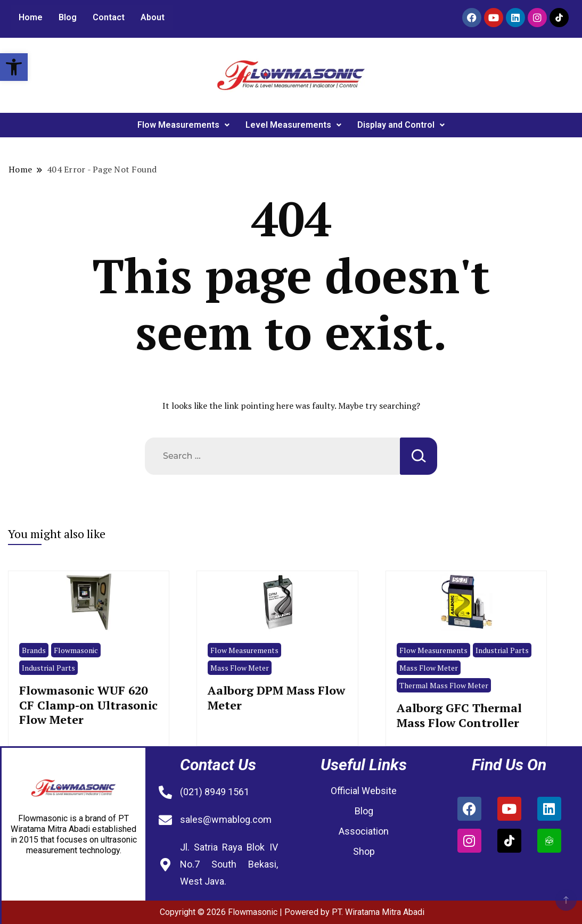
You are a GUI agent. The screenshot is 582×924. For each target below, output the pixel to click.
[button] (14, 67)
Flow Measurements (183, 125)
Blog (68, 17)
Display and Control (401, 125)
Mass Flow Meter (240, 668)
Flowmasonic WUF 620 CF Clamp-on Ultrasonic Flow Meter (88, 705)
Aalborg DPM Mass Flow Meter (276, 697)
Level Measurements (293, 125)
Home (31, 17)
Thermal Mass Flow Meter (444, 685)
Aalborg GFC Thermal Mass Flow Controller (459, 715)
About (153, 17)
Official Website (364, 791)
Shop (364, 851)
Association (364, 831)
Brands (34, 650)
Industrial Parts (48, 668)
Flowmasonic (76, 650)
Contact (109, 17)
